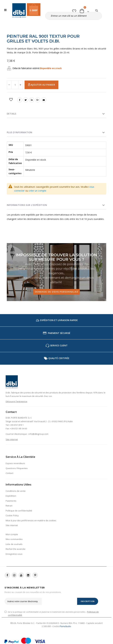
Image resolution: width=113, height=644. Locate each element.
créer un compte (38, 191)
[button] (74, 10)
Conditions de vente (16, 491)
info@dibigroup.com (38, 434)
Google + (38, 100)
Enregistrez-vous (14, 554)
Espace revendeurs (15, 463)
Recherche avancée (16, 549)
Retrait (9, 506)
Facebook (20, 100)
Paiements (11, 501)
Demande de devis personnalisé (56, 292)
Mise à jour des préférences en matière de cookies (31, 520)
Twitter (26, 100)
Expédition (11, 496)
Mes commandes (14, 539)
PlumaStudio (65, 626)
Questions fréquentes (17, 468)
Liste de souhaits (14, 544)
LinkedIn (32, 100)
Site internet (12, 439)
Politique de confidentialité (19, 511)
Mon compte (12, 534)
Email (44, 100)
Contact (9, 473)
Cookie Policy (12, 515)
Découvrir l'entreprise (16, 401)
